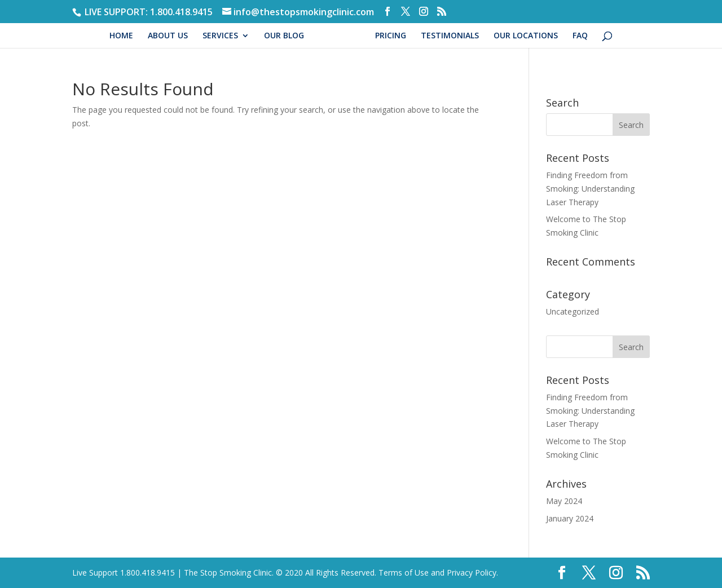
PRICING (391, 36)
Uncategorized (573, 311)
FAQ (580, 36)
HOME (121, 36)
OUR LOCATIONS (526, 36)
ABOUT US (168, 36)
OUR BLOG (284, 36)
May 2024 (564, 501)
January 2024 (570, 518)
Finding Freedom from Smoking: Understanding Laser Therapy (590, 189)
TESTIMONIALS (450, 36)
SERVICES (220, 36)
